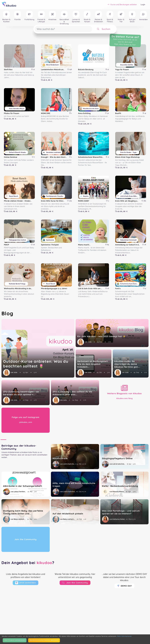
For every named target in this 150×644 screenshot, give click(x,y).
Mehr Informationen (124, 636)
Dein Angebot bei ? (28, 563)
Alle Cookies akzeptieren (15, 640)
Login (143, 5)
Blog (7, 313)
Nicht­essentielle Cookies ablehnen (44, 640)
